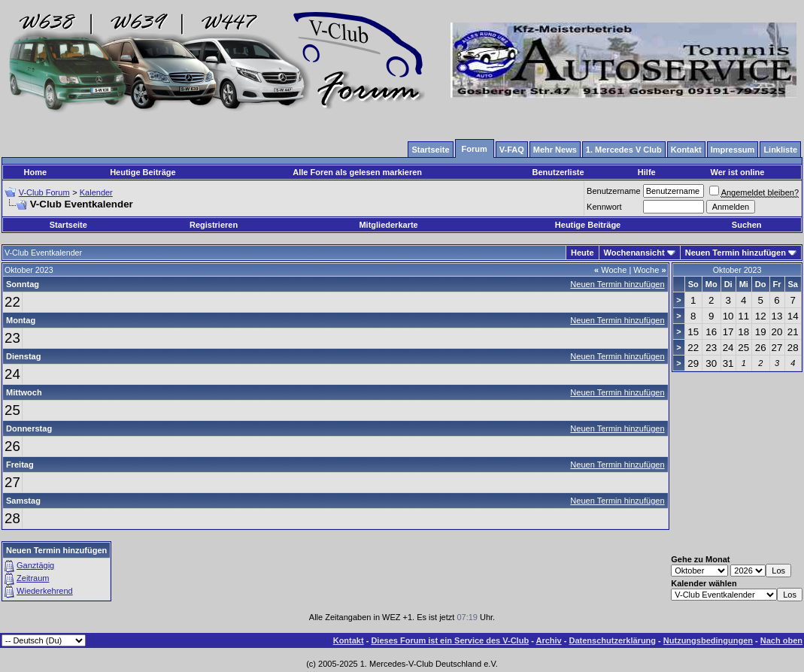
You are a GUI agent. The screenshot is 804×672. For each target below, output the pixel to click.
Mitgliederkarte (388, 225)
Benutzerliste (558, 172)
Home (36, 172)
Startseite (68, 225)
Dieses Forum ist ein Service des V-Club (450, 640)
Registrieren (214, 225)
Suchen (747, 225)
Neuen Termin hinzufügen (736, 253)
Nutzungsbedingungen (708, 640)
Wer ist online (737, 172)
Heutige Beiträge (143, 172)
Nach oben (781, 640)
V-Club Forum (44, 192)
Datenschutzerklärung (613, 640)
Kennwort (604, 207)
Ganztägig (35, 565)
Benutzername (614, 191)
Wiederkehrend (45, 591)
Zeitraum (33, 578)
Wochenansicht (634, 253)
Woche (610, 270)
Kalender (96, 192)
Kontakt (349, 640)
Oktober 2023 (737, 270)
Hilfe (647, 172)
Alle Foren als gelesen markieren (357, 172)
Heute (583, 253)
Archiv (548, 640)
